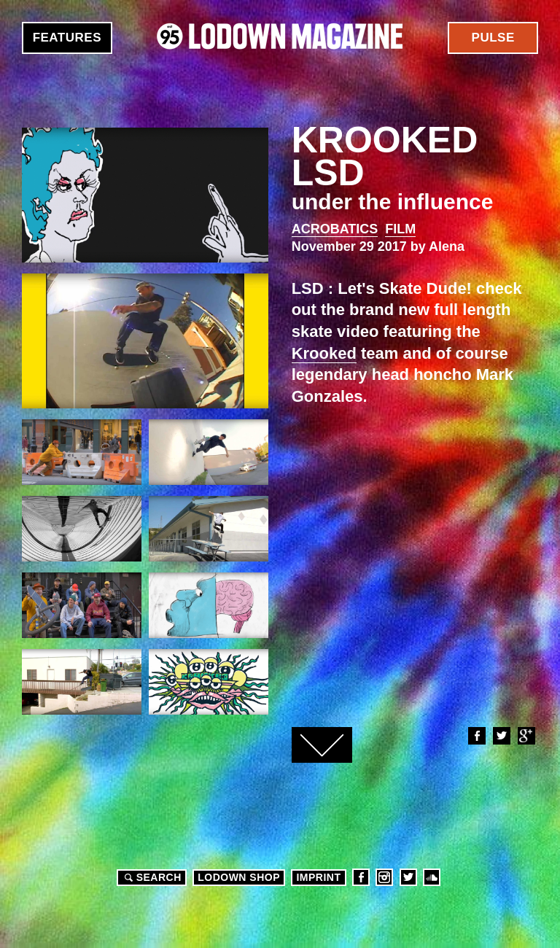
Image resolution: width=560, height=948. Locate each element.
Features (67, 38)
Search (151, 877)
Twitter (501, 736)
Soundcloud (432, 877)
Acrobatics (335, 229)
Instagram (384, 877)
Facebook (476, 736)
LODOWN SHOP (239, 877)
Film (400, 229)
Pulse (493, 38)
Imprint (318, 877)
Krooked (324, 353)
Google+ (526, 736)
